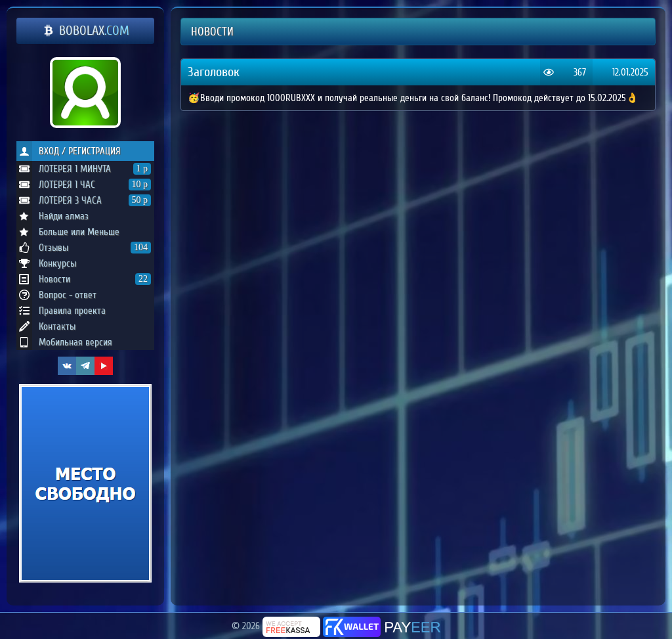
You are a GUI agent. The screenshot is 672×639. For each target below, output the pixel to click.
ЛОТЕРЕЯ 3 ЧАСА (84, 200)
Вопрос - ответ (56, 295)
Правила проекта (61, 311)
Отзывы (84, 248)
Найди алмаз (52, 216)
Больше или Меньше (68, 232)
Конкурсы (46, 263)
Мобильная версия (64, 342)
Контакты (46, 326)
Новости (84, 279)
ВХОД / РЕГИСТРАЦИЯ (69, 151)
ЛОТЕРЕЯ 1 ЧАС (84, 185)
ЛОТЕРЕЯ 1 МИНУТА (84, 169)
